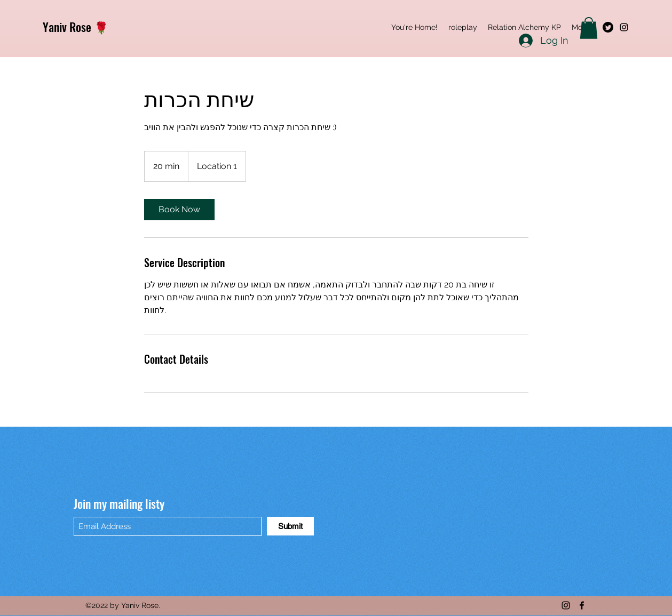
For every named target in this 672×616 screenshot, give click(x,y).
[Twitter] (608, 27)
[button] (589, 28)
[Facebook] (582, 605)
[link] (179, 210)
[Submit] (290, 526)
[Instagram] (624, 27)
